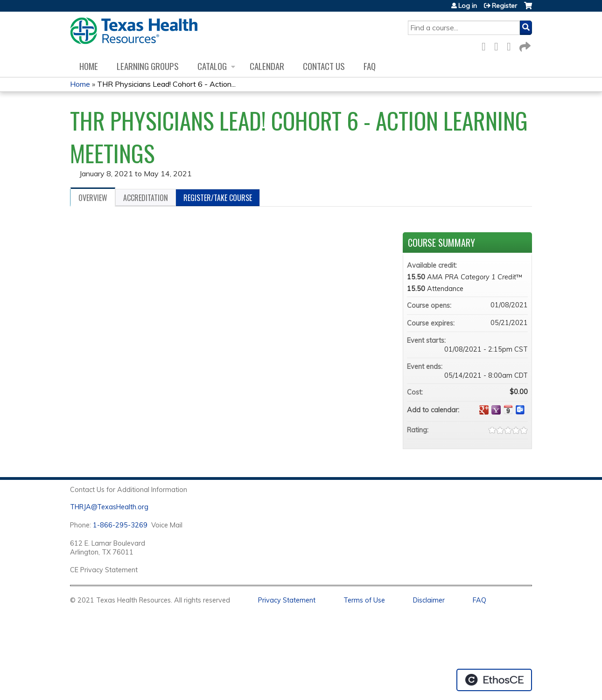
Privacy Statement (287, 600)
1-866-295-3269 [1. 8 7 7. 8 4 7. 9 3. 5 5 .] (120, 525)
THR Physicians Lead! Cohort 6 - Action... (166, 84)
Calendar (267, 66)
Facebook (486, 45)
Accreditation (146, 198)
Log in (468, 6)
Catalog (212, 66)
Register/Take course (218, 198)
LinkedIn (511, 45)
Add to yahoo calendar (496, 410)
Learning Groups (148, 66)
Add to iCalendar (508, 409)
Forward (524, 45)
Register (504, 6)
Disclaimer (429, 600)
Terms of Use (364, 600)
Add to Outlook (520, 410)
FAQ (370, 66)
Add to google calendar (484, 410)
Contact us (324, 66)
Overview (93, 198)
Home (89, 66)
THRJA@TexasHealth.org (109, 507)
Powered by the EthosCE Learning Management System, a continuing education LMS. (494, 680)
